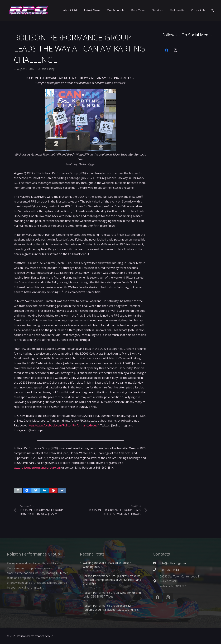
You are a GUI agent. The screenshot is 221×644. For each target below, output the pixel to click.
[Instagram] (175, 50)
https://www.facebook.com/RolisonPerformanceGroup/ (63, 425)
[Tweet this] (36, 490)
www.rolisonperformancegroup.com (37, 468)
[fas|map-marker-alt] (156, 581)
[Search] (212, 10)
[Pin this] (53, 490)
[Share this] (27, 490)
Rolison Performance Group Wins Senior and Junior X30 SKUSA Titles (112, 595)
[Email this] (18, 490)
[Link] (28, 10)
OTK (59, 573)
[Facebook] (167, 50)
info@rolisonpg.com (173, 563)
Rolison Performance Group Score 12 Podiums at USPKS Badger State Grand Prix (111, 608)
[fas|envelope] (156, 563)
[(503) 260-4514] (156, 570)
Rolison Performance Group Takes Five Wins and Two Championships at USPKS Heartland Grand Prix (112, 580)
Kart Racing (48, 69)
